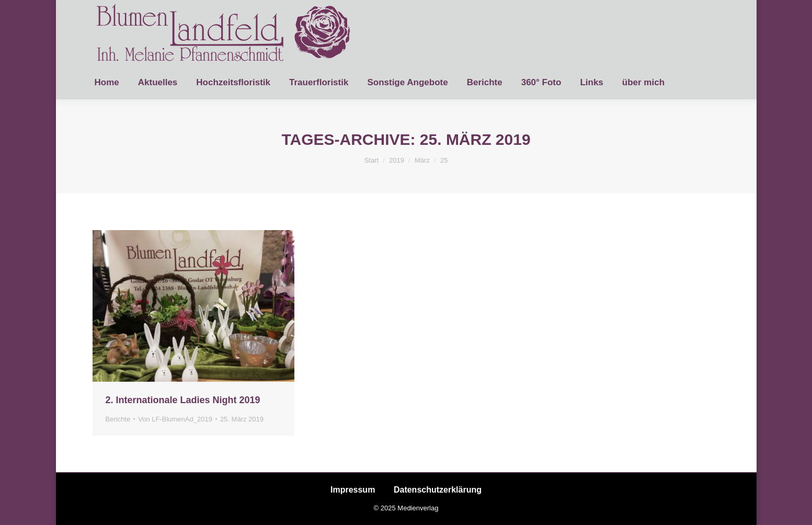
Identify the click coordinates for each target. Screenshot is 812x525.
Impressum (353, 490)
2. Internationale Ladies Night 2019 (183, 400)
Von (175, 419)
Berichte (118, 419)
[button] (23, 502)
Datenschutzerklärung (438, 490)
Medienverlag (418, 508)
